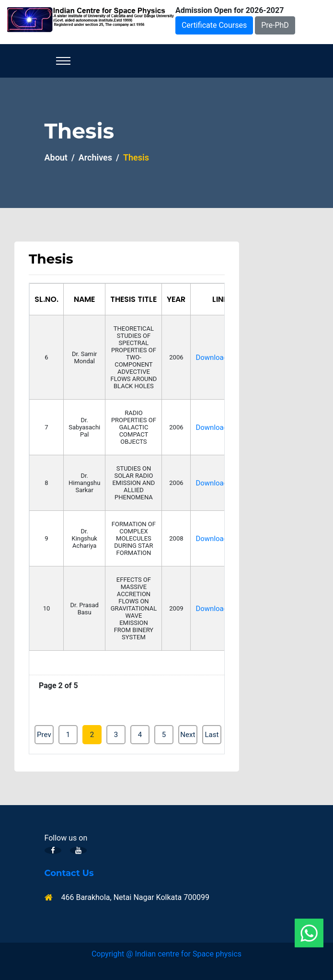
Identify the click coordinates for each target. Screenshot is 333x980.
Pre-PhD (275, 25)
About (56, 157)
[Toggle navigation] (63, 61)
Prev (44, 735)
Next (188, 735)
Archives (95, 157)
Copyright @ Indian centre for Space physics (166, 954)
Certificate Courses (214, 25)
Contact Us (69, 873)
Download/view (220, 357)
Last (212, 735)
